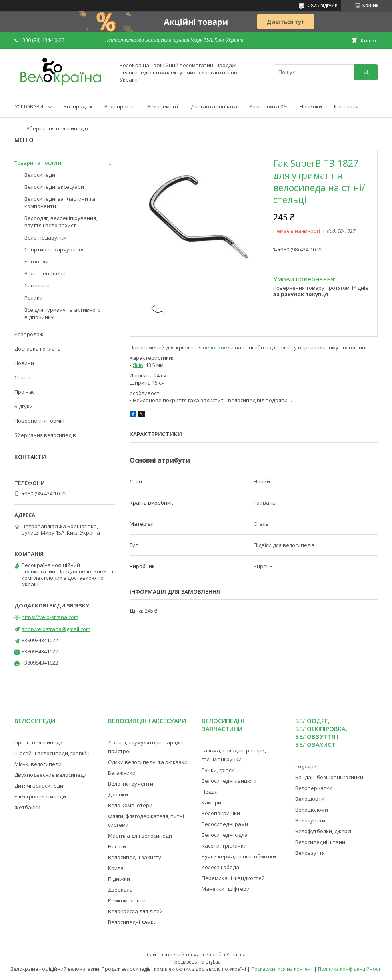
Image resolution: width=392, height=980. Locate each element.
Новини (24, 363)
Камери (211, 802)
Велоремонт (163, 106)
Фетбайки (27, 807)
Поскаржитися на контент (282, 969)
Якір (138, 365)
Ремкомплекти (127, 900)
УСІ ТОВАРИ (29, 106)
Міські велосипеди (38, 764)
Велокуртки (310, 820)
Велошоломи (312, 810)
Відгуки (24, 406)
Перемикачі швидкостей (233, 878)
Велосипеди (40, 175)
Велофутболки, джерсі (323, 831)
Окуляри (306, 766)
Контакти (346, 106)
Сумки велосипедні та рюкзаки (148, 762)
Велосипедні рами (225, 824)
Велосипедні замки (132, 922)
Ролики (34, 298)
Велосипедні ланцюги (229, 781)
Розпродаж (78, 106)
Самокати (37, 285)
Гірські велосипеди (39, 742)
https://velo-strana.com (50, 617)
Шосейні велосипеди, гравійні (53, 753)
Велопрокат (120, 106)
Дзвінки (118, 794)
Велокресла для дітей (135, 911)
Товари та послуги (38, 163)
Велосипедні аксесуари (54, 187)
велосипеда (218, 347)
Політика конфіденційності (350, 969)
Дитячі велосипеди (39, 786)
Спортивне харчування (55, 249)
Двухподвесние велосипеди (51, 775)
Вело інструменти (131, 784)
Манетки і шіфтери (226, 889)
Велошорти (310, 799)
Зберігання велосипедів (57, 128)
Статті (22, 377)
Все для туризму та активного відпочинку (63, 313)
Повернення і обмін (39, 421)
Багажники (122, 773)
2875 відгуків (323, 5)
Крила (116, 868)
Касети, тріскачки (224, 846)
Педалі (210, 792)
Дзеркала (120, 890)
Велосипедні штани (320, 842)
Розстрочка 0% (268, 106)
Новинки (311, 106)
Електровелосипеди (40, 796)
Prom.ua (236, 955)
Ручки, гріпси (218, 770)
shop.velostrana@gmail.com (56, 629)
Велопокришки (221, 813)
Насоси (117, 846)
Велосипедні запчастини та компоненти (60, 202)
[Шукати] (366, 72)
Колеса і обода (220, 867)
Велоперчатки (314, 788)
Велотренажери (45, 273)
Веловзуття (310, 853)
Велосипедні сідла (225, 835)
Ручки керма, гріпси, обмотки (239, 856)
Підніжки (119, 879)
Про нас (24, 392)
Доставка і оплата (214, 106)
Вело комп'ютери (130, 805)
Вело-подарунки (45, 238)
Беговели (36, 261)
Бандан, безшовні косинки (329, 777)
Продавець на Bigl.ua (196, 962)
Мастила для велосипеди (140, 836)
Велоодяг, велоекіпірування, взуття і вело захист (61, 222)
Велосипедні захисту (135, 857)
